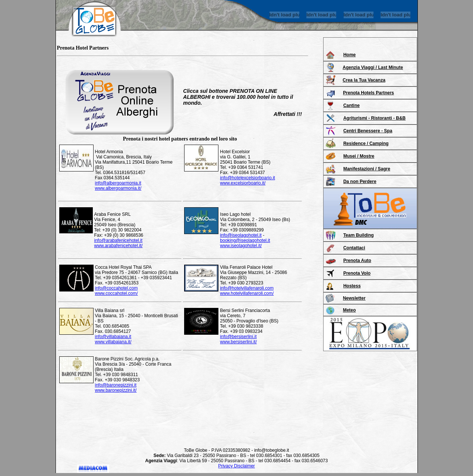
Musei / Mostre (359, 156)
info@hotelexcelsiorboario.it (247, 178)
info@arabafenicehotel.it (119, 240)
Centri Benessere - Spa (368, 131)
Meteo (349, 310)
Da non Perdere (360, 182)
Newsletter (354, 298)
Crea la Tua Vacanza (364, 80)
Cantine (351, 105)
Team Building (359, 235)
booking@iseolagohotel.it (245, 240)
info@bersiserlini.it (238, 337)
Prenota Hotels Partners (368, 93)
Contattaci (354, 248)
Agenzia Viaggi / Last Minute (373, 67)
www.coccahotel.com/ (116, 293)
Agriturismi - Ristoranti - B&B (374, 118)
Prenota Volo (357, 273)
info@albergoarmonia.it (118, 183)
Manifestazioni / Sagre (367, 169)
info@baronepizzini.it (116, 385)
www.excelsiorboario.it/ (243, 183)
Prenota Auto (357, 261)
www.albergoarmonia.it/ (118, 188)
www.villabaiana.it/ (113, 342)
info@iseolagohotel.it (241, 235)
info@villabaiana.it (113, 337)
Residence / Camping (366, 144)
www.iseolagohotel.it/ (241, 246)
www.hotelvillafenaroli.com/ (247, 293)
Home (349, 55)
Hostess (352, 286)
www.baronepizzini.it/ (116, 390)
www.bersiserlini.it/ (238, 342)
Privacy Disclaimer (236, 466)
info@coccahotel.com (116, 288)
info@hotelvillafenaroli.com (247, 288)
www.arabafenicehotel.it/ (119, 246)
